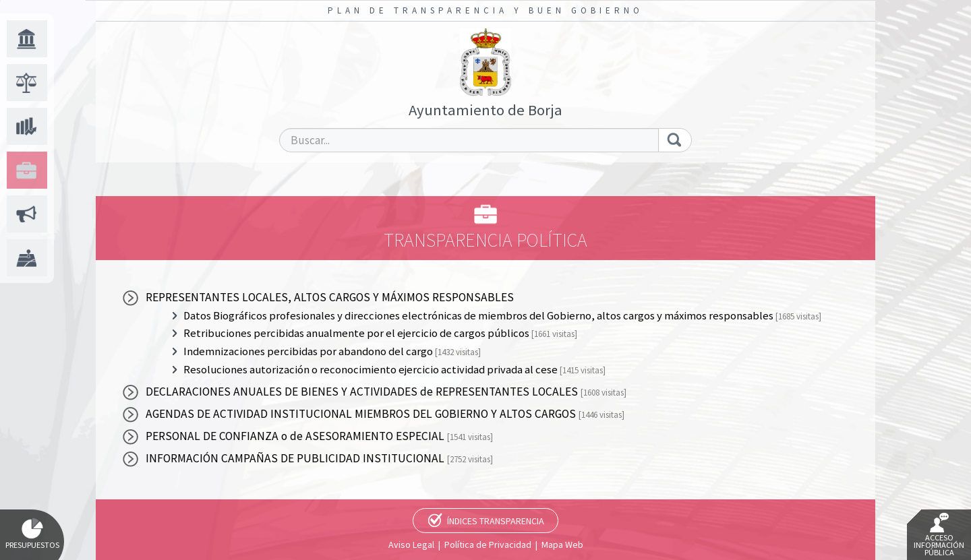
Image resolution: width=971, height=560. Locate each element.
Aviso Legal (411, 545)
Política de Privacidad (488, 545)
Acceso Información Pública (939, 535)
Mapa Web (562, 545)
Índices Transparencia (496, 521)
